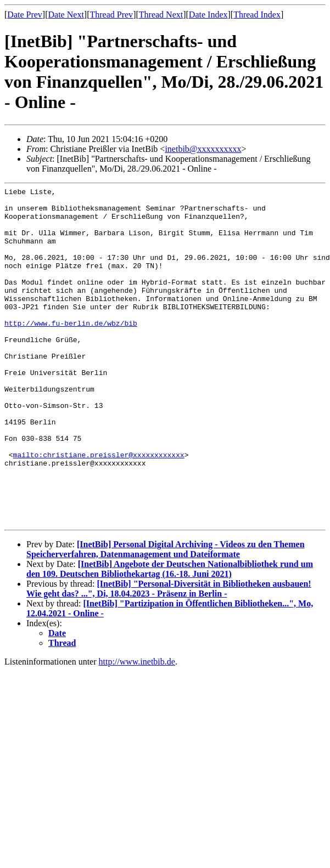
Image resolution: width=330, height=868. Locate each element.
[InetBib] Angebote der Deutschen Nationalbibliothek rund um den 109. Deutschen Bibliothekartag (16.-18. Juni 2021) (170, 636)
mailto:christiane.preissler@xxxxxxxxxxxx (99, 509)
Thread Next (161, 15)
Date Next (66, 15)
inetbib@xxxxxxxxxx (203, 149)
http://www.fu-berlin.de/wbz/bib (71, 351)
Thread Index (257, 15)
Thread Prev (111, 15)
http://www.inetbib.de (137, 729)
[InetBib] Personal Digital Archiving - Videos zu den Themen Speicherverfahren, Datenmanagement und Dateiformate (166, 617)
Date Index (208, 15)
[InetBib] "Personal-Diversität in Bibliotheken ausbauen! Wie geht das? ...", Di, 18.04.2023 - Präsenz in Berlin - (169, 656)
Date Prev (25, 15)
